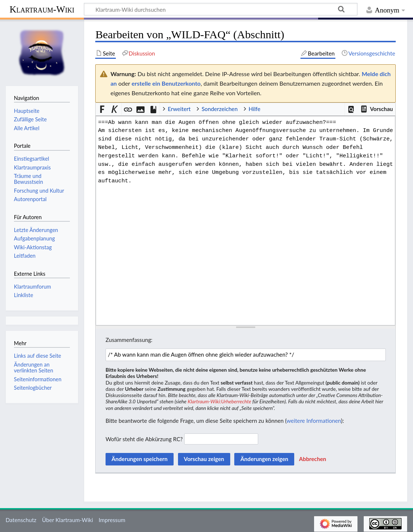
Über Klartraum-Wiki (67, 520)
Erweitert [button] (179, 109)
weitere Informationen (314, 421)
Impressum (112, 520)
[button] (351, 109)
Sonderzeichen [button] (220, 109)
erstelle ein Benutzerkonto (166, 83)
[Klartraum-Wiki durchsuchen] (221, 9)
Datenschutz (21, 520)
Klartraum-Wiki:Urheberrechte (219, 401)
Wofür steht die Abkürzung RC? (144, 439)
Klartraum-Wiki (42, 9)
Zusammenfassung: (129, 340)
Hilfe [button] (254, 109)
